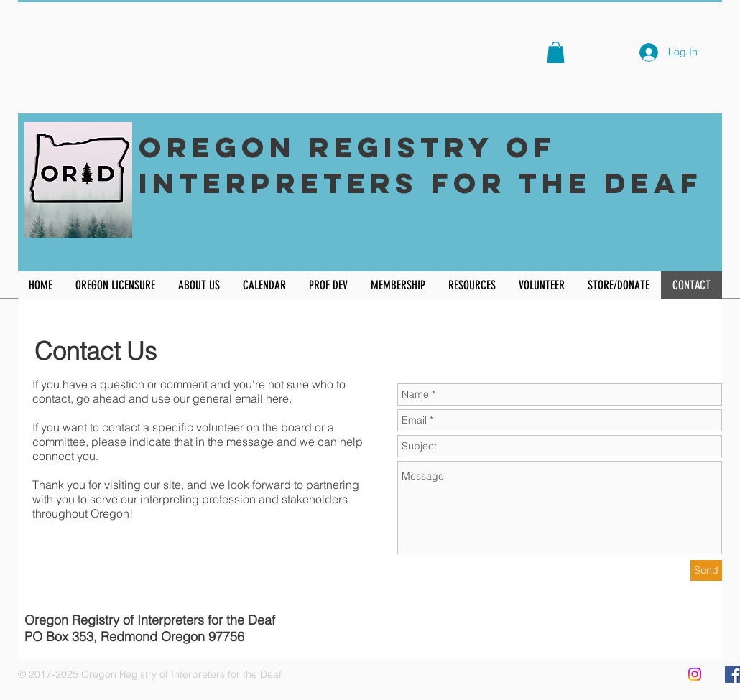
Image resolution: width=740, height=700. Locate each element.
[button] (556, 52)
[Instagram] (695, 674)
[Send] (706, 570)
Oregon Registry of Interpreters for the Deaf (421, 165)
